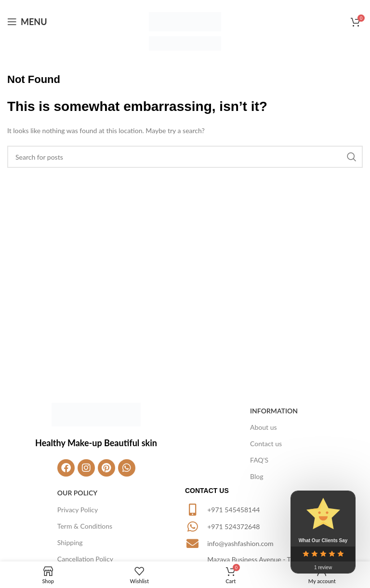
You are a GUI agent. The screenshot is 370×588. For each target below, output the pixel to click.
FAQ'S (259, 460)
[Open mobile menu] (27, 22)
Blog (257, 476)
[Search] (185, 157)
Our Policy (77, 493)
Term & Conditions (85, 526)
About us (264, 427)
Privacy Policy (78, 510)
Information (274, 411)
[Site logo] (185, 21)
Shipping (70, 542)
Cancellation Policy (85, 559)
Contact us (266, 444)
